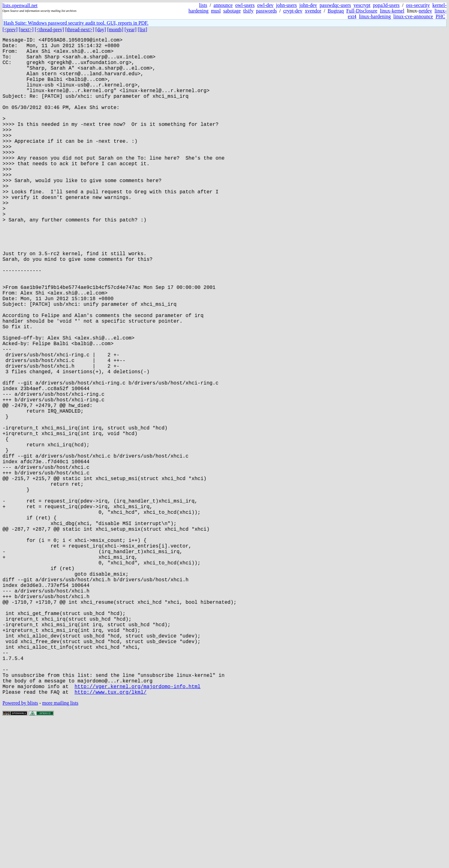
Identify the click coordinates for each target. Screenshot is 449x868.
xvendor (313, 11)
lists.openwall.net (20, 5)
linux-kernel (392, 11)
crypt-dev (293, 11)
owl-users (245, 5)
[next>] (26, 30)
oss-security (418, 5)
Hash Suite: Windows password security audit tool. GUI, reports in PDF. (76, 23)
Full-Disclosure (362, 11)
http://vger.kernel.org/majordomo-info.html (137, 831)
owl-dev (265, 5)
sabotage (232, 11)
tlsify (248, 11)
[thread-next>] (80, 30)
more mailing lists (60, 849)
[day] (101, 30)
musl (216, 11)
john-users (286, 5)
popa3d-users (386, 5)
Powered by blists (20, 849)
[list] (142, 30)
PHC (440, 16)
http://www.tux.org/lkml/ (110, 838)
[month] (115, 30)
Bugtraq (336, 11)
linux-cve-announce (413, 16)
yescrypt (362, 5)
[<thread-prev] (49, 30)
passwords (266, 11)
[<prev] (10, 30)
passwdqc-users (335, 5)
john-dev (308, 5)
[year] (131, 30)
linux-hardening (375, 16)
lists (203, 5)
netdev (425, 11)
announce (223, 5)
